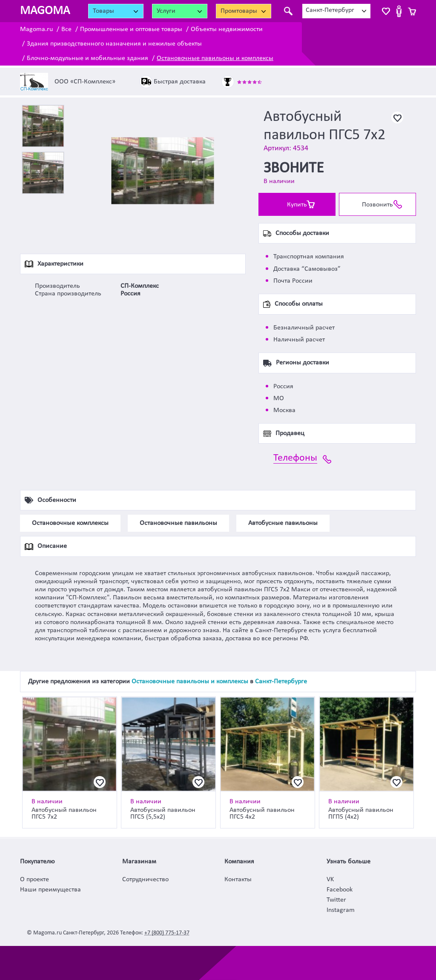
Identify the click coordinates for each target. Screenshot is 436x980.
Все (66, 29)
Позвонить (377, 205)
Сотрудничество (145, 880)
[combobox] (336, 11)
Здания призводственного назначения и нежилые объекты (114, 44)
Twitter (336, 900)
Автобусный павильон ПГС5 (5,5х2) (163, 814)
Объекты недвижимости (227, 29)
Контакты (238, 880)
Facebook (340, 890)
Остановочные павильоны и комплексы (215, 58)
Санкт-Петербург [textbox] (330, 10)
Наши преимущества (50, 890)
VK (330, 880)
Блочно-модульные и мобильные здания (87, 58)
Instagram (341, 910)
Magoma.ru (36, 29)
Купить (297, 205)
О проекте (34, 880)
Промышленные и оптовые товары (131, 29)
